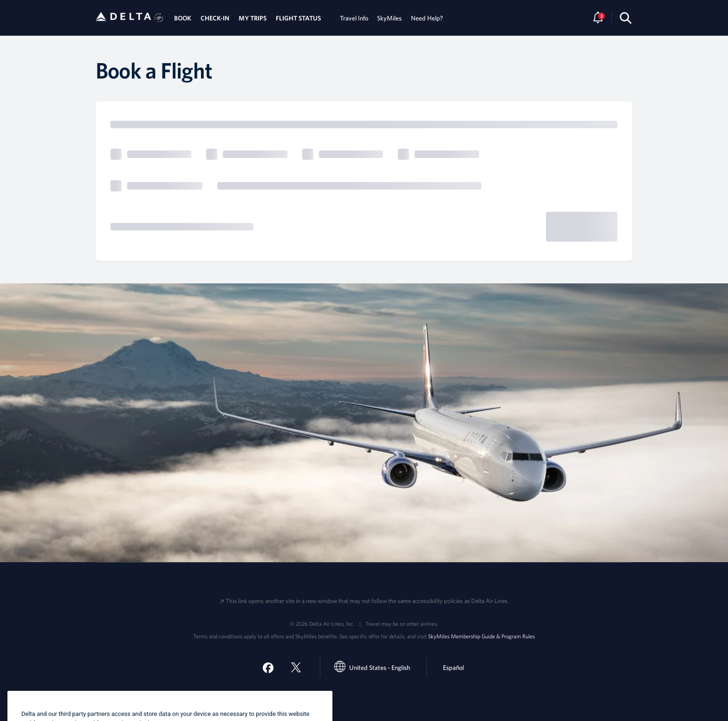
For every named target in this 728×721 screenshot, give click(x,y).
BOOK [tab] (183, 18)
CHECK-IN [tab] (215, 18)
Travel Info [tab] (354, 18)
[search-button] (626, 18)
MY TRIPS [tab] (253, 18)
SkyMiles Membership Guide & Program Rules (481, 636)
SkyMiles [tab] (389, 18)
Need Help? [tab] (427, 18)
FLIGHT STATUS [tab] (298, 18)
